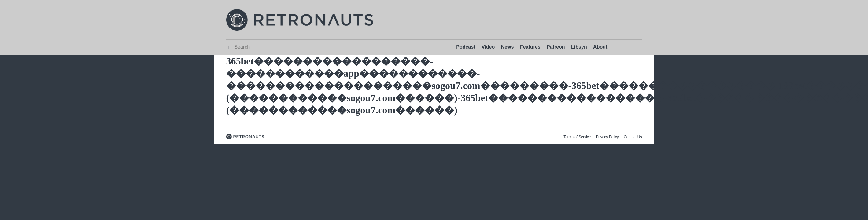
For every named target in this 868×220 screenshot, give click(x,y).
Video (488, 47)
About (600, 47)
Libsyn (579, 47)
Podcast (466, 47)
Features (530, 47)
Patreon (556, 47)
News (508, 47)
